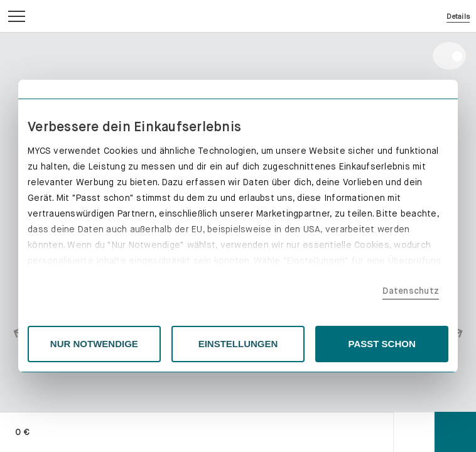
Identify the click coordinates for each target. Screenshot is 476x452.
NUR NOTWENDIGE (94, 344)
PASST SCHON (382, 344)
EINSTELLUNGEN (238, 344)
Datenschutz (411, 291)
